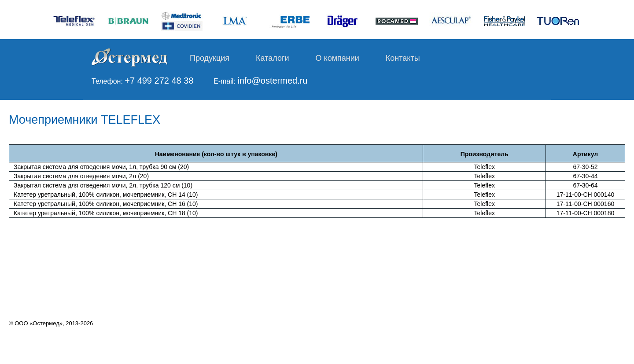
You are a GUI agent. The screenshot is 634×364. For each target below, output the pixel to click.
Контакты (403, 58)
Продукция (210, 58)
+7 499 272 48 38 (159, 81)
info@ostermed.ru (272, 81)
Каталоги (273, 58)
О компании (337, 58)
